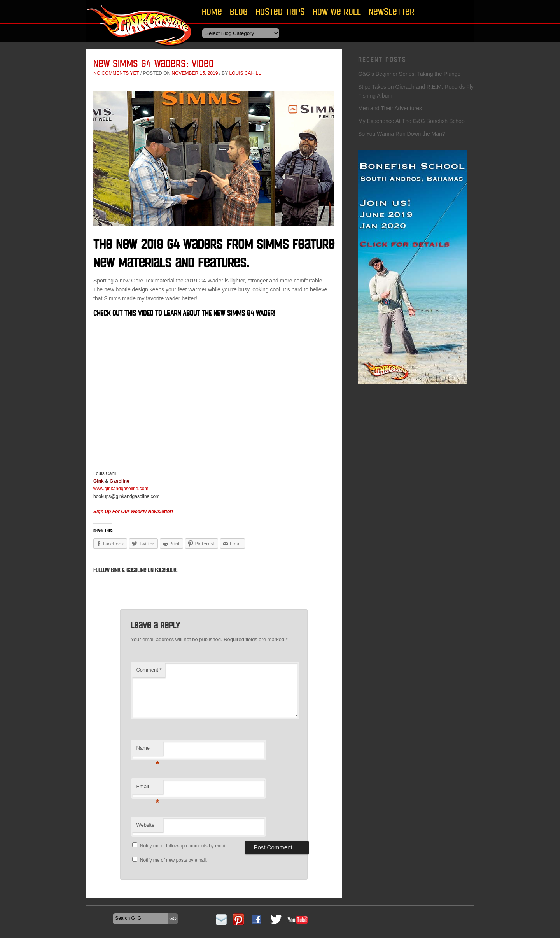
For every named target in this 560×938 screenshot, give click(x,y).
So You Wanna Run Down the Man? (402, 134)
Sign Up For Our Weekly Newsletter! (133, 512)
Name (148, 750)
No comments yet (116, 73)
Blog (239, 11)
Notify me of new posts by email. (174, 860)
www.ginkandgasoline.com (121, 489)
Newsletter (392, 11)
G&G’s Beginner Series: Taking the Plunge (409, 74)
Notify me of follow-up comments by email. (184, 846)
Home (212, 11)
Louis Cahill (245, 73)
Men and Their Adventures (390, 108)
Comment (149, 670)
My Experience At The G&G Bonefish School (412, 121)
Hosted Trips (280, 11)
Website (145, 825)
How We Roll (337, 11)
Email (148, 789)
